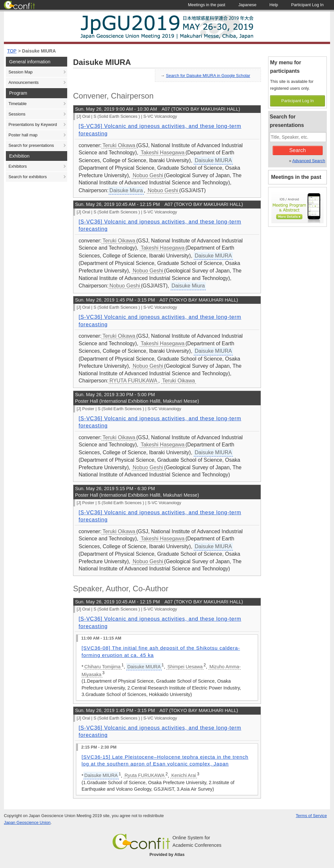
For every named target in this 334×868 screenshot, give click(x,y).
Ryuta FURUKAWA (145, 775)
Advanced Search (309, 161)
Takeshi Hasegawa (162, 153)
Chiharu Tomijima (103, 667)
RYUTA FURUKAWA (134, 381)
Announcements (23, 82)
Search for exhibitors (28, 177)
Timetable (18, 104)
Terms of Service (311, 816)
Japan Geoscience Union (27, 822)
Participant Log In (297, 101)
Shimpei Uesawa (185, 667)
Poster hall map (23, 135)
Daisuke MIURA (39, 51)
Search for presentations (31, 145)
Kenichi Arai (184, 775)
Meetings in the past (296, 177)
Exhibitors (18, 166)
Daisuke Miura (126, 190)
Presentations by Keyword (33, 124)
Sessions (17, 114)
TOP (12, 51)
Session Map (21, 72)
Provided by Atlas (167, 854)
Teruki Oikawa (119, 145)
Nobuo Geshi (148, 175)
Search (298, 150)
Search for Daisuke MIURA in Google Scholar (208, 76)
